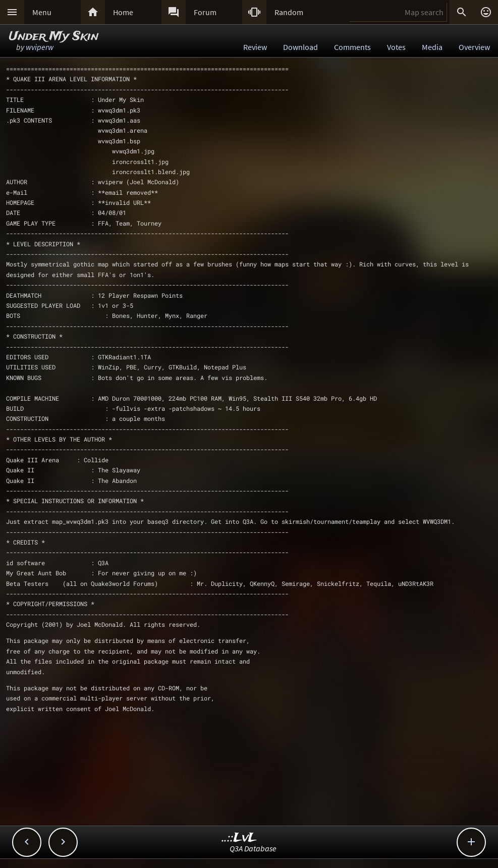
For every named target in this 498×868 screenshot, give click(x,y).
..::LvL (239, 838)
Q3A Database (253, 848)
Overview (474, 47)
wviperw (40, 47)
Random (289, 12)
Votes (396, 47)
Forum (205, 12)
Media (432, 47)
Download (300, 47)
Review (255, 47)
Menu (42, 12)
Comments (352, 47)
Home (123, 12)
